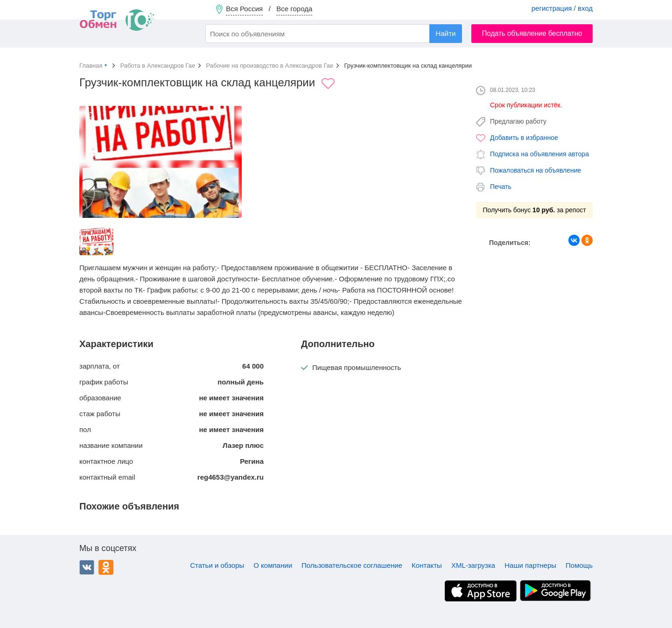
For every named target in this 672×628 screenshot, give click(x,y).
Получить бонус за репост (534, 210)
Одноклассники (106, 567)
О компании (273, 565)
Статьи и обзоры (217, 565)
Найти (446, 33)
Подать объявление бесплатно (532, 33)
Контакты (427, 565)
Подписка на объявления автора (539, 154)
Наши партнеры (530, 565)
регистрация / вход (562, 8)
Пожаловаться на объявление (535, 170)
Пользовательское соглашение (352, 565)
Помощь (579, 565)
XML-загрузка (473, 565)
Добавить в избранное (524, 138)
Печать (501, 187)
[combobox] (334, 34)
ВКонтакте (87, 567)
